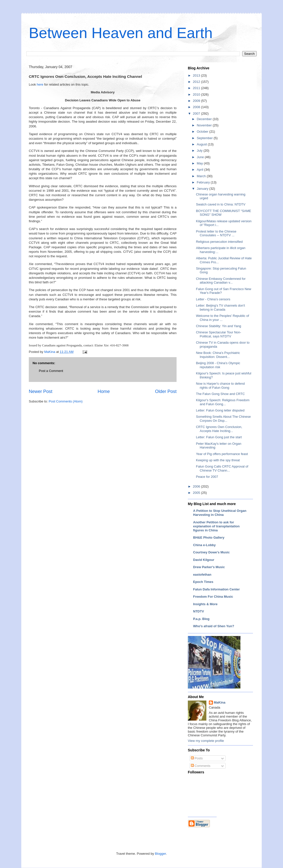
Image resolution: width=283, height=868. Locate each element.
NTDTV (198, 611)
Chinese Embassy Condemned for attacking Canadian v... (221, 281)
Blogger (161, 854)
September (205, 138)
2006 (197, 486)
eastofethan (202, 575)
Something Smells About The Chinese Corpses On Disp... (223, 419)
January (203, 189)
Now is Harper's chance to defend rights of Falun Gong (220, 386)
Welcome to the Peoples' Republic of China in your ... (222, 318)
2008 (197, 107)
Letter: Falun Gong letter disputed (220, 410)
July (200, 151)
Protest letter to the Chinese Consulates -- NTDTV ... (216, 233)
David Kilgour (204, 560)
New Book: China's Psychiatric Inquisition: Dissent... (218, 355)
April (201, 170)
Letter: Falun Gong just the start (219, 437)
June (201, 157)
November (205, 125)
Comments (201, 766)
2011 (197, 88)
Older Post (166, 391)
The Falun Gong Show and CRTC (220, 394)
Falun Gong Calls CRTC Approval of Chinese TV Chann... (222, 468)
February (204, 182)
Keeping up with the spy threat (218, 460)
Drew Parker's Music (209, 567)
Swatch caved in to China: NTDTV (221, 204)
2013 (197, 75)
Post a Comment (51, 371)
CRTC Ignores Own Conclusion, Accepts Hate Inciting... (219, 429)
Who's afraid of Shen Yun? (214, 626)
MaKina (220, 702)
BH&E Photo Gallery (209, 537)
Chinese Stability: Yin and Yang (218, 326)
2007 (197, 114)
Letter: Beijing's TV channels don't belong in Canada (220, 307)
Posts (197, 758)
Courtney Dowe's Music (211, 552)
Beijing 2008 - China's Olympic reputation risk (218, 365)
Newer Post (41, 391)
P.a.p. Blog (201, 619)
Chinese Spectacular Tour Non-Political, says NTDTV (218, 334)
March (202, 176)
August (202, 144)
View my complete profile (206, 741)
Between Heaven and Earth (121, 33)
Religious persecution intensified (219, 242)
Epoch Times (203, 582)
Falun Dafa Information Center (216, 589)
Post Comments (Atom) (66, 401)
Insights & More (205, 604)
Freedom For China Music (213, 597)
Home (104, 391)
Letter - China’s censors (213, 299)
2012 (197, 82)
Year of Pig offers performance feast (222, 454)
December (205, 119)
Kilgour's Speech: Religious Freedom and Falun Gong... (223, 402)
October (203, 132)
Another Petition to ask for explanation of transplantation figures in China (216, 526)
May (200, 163)
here (40, 84)
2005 (197, 493)
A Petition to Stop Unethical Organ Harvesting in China (220, 513)
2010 (197, 94)
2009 (197, 101)
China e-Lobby (204, 545)
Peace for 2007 (207, 477)
